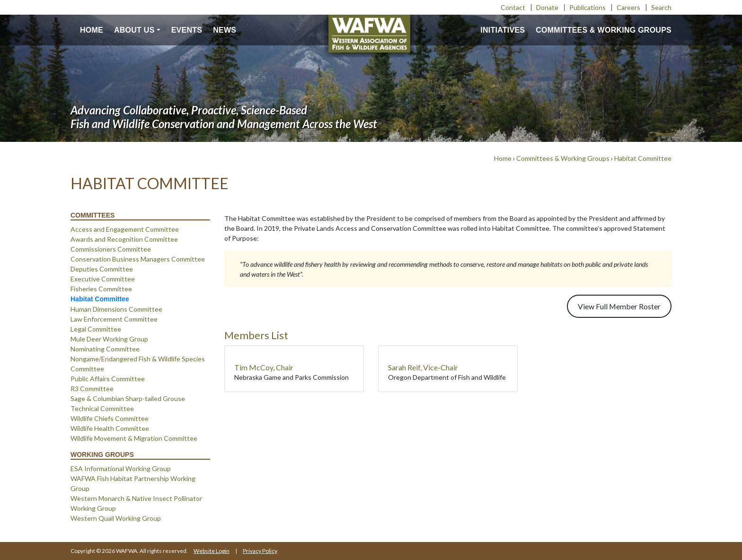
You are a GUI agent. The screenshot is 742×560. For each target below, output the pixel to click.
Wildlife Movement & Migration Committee (134, 438)
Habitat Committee (643, 158)
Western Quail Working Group (116, 518)
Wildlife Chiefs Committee (110, 418)
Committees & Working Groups (604, 30)
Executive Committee (103, 279)
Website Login (212, 551)
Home (92, 30)
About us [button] (134, 30)
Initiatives (503, 30)
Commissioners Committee (111, 249)
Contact (513, 7)
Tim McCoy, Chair (264, 367)
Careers (628, 7)
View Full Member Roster (619, 306)
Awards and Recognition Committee (124, 239)
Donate (547, 7)
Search (661, 7)
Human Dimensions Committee (116, 309)
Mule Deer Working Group (109, 339)
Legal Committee (96, 329)
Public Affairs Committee (108, 379)
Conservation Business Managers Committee (138, 259)
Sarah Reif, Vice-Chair (423, 367)
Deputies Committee (102, 269)
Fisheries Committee (101, 289)
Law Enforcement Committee (114, 319)
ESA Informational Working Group (121, 468)
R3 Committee (92, 389)
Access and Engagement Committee (125, 229)
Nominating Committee (105, 349)
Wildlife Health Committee (110, 428)
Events (187, 30)
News (225, 30)
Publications (587, 7)
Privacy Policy (260, 551)
